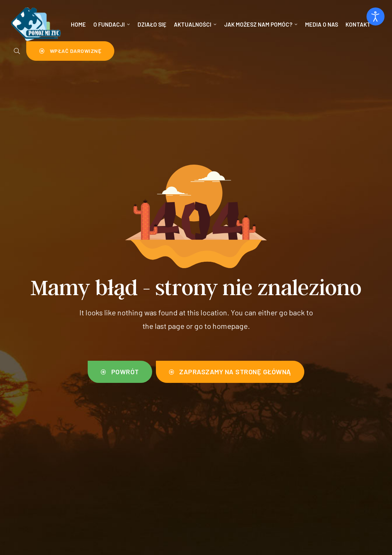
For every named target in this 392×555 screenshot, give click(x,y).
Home (78, 24)
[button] (70, 51)
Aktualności (195, 24)
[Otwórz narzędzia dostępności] (376, 16)
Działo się (152, 24)
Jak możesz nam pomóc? (261, 24)
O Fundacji (112, 24)
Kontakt (358, 24)
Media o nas (322, 24)
